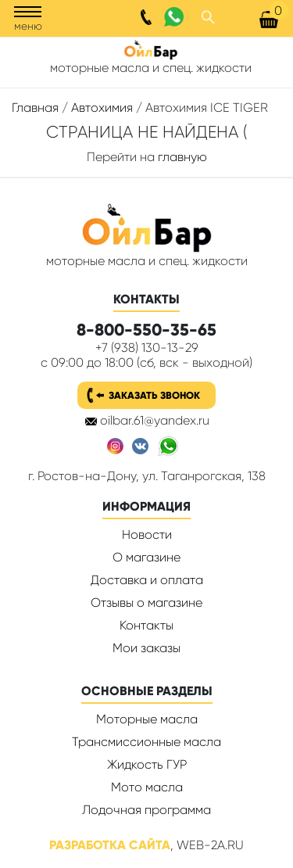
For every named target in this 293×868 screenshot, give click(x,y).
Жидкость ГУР (147, 764)
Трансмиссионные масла (146, 742)
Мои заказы (146, 648)
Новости (147, 534)
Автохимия (102, 108)
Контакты (146, 625)
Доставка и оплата (147, 580)
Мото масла (147, 787)
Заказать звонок (154, 395)
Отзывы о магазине (146, 603)
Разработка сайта (110, 845)
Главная (35, 108)
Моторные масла (147, 719)
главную (182, 157)
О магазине (146, 557)
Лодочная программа (146, 810)
